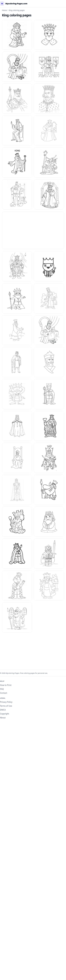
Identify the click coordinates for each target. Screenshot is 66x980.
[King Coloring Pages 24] (17, 394)
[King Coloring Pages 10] (49, 99)
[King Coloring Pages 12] (49, 131)
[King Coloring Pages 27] (49, 426)
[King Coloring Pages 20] (17, 330)
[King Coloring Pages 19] (17, 298)
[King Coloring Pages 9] (17, 617)
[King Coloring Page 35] (49, 67)
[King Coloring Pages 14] (49, 162)
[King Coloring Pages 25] (49, 394)
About (3, 718)
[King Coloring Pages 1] (17, 99)
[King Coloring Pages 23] (49, 362)
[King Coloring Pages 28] (17, 458)
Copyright (5, 714)
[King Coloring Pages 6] (49, 554)
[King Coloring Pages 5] (17, 554)
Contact (4, 693)
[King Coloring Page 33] (49, 35)
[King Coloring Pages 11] (17, 131)
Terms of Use (6, 706)
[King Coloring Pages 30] (49, 490)
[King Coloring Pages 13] (17, 162)
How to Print (6, 685)
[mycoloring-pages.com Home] (14, 4)
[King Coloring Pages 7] (17, 585)
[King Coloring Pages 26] (17, 426)
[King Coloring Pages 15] (17, 194)
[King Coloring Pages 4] (49, 522)
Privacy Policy (6, 702)
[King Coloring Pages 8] (49, 585)
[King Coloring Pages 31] (17, 522)
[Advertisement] (33, 230)
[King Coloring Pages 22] (17, 362)
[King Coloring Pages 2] (49, 298)
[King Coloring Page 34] (17, 67)
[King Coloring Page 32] (17, 35)
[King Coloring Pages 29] (49, 458)
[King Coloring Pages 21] (49, 330)
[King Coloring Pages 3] (17, 490)
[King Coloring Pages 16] (49, 194)
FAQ (2, 689)
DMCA (3, 710)
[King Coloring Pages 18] (49, 266)
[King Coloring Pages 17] (17, 266)
